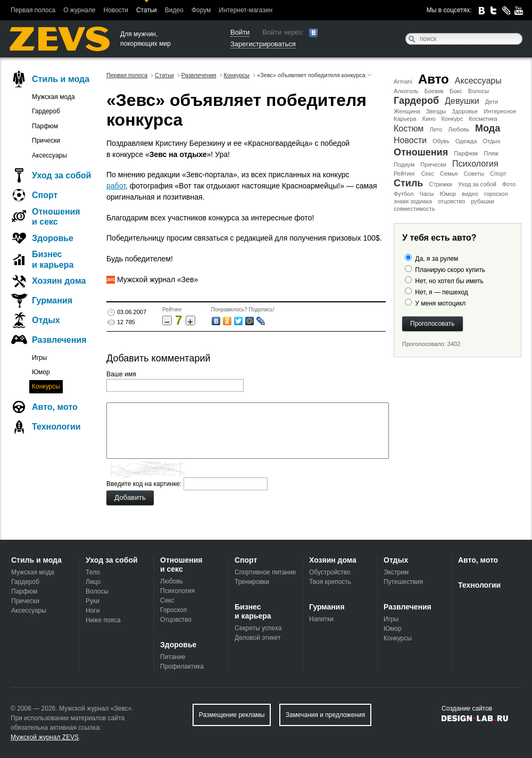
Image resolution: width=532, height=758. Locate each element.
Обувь (441, 141)
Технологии (56, 427)
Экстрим (396, 572)
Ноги (93, 611)
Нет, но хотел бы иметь (449, 281)
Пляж (491, 153)
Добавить (130, 497)
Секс (427, 174)
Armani (403, 81)
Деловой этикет (257, 638)
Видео (174, 10)
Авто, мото (55, 407)
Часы (427, 194)
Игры (39, 358)
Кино (429, 119)
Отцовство (176, 620)
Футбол (404, 194)
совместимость (414, 209)
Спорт (498, 174)
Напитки (321, 619)
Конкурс (452, 119)
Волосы (479, 91)
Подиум (404, 164)
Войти (240, 32)
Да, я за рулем (437, 259)
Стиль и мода (61, 79)
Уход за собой (477, 184)
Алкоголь (406, 91)
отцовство (451, 201)
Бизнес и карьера (53, 259)
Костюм (409, 129)
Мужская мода (53, 97)
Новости (115, 10)
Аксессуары (478, 81)
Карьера (405, 119)
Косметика (483, 119)
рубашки (483, 201)
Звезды (436, 111)
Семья (449, 174)
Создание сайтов (467, 708)
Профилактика (182, 666)
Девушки (462, 101)
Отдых (491, 141)
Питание (173, 657)
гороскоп (496, 194)
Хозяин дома (59, 281)
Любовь (459, 129)
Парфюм (466, 153)
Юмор (448, 194)
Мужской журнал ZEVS (45, 737)
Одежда (466, 141)
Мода (488, 128)
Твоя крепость (330, 582)
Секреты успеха (258, 628)
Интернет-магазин (246, 10)
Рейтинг (404, 174)
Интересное (500, 111)
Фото (509, 184)
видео (470, 194)
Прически (433, 164)
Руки (93, 601)
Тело (93, 572)
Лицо (93, 582)
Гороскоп (173, 610)
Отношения (421, 152)
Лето (436, 129)
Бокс (456, 91)
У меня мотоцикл (440, 303)
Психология (475, 164)
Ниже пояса (103, 620)
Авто (434, 79)
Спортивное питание (265, 572)
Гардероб (416, 101)
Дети (492, 102)
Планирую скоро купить (450, 270)
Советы (473, 174)
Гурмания (52, 300)
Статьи (147, 10)
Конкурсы (46, 386)
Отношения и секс (56, 217)
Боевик (434, 91)
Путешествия (403, 582)
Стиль (408, 183)
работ (116, 186)
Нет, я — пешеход (441, 292)
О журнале (79, 10)
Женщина (407, 111)
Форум (201, 10)
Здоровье (465, 111)
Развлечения (59, 340)
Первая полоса (33, 10)
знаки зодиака (413, 201)
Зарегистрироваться (263, 44)
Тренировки (252, 582)
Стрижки (440, 184)
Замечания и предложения (325, 715)
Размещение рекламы (232, 715)
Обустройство (330, 572)
